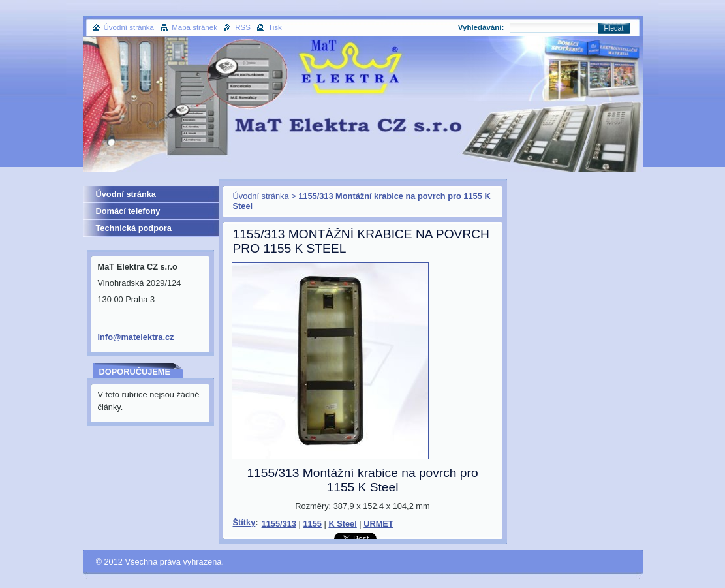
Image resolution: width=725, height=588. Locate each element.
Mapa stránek (194, 27)
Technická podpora (134, 228)
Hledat (614, 28)
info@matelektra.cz (136, 337)
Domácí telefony (128, 211)
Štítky (244, 522)
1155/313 (279, 524)
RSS (243, 27)
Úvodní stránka (261, 196)
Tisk (275, 27)
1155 (312, 524)
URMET (378, 524)
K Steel (342, 524)
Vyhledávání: (481, 27)
